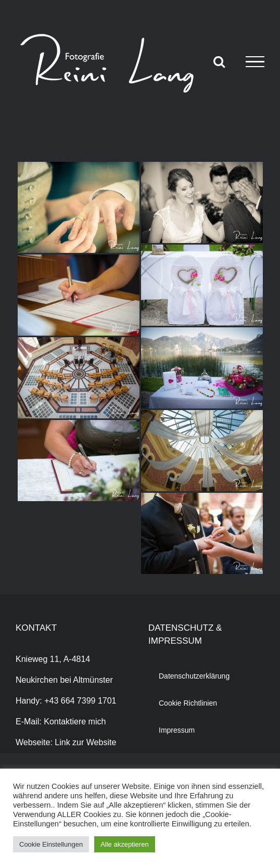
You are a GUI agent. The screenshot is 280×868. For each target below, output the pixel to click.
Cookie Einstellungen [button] (51, 844)
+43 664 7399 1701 (80, 701)
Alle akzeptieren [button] (125, 844)
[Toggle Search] (219, 61)
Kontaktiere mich (75, 722)
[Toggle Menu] (255, 62)
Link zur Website (85, 742)
